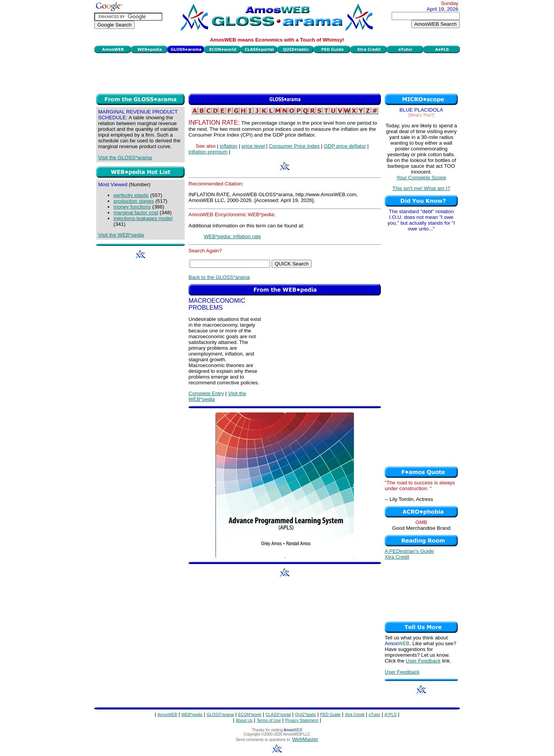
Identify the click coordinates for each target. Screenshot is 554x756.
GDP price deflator (345, 146)
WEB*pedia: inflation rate (232, 236)
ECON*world (250, 714)
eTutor (374, 714)
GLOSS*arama (220, 714)
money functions (132, 207)
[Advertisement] (277, 72)
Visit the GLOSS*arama (125, 158)
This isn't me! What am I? (421, 188)
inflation (229, 146)
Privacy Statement (302, 720)
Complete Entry (206, 393)
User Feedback (423, 661)
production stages (134, 201)
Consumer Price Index (294, 146)
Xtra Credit (397, 557)
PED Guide (330, 714)
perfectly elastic (131, 195)
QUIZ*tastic (305, 714)
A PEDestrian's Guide (409, 551)
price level (253, 146)
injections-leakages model (143, 218)
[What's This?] (421, 115)
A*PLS (390, 714)
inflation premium (208, 152)
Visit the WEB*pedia (121, 235)
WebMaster (305, 739)
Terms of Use (269, 720)
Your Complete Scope (421, 178)
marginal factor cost (136, 213)
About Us (244, 720)
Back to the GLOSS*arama (219, 277)
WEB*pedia (192, 714)
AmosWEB (167, 714)
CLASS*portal (278, 714)
